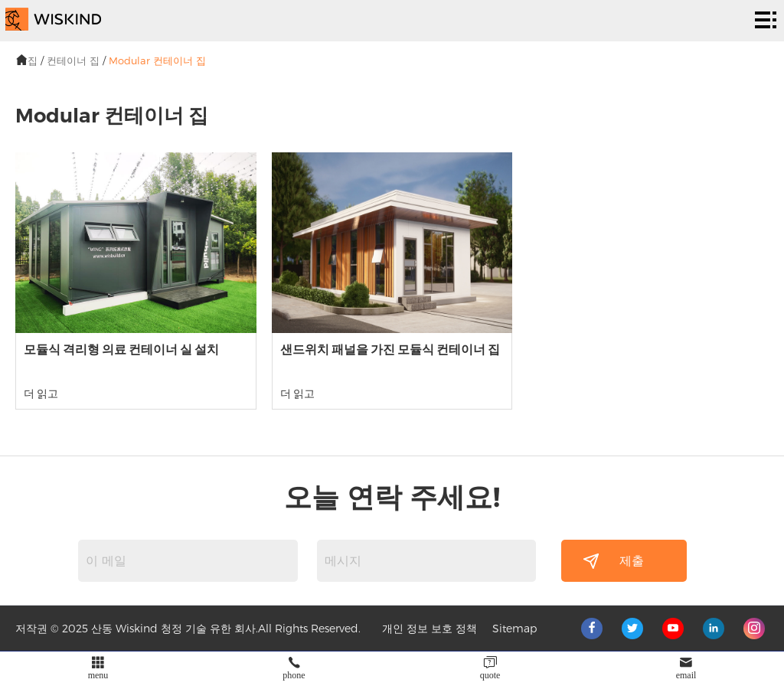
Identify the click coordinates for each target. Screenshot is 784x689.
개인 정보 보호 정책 (430, 628)
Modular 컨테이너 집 (157, 60)
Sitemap (514, 628)
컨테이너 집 (73, 60)
